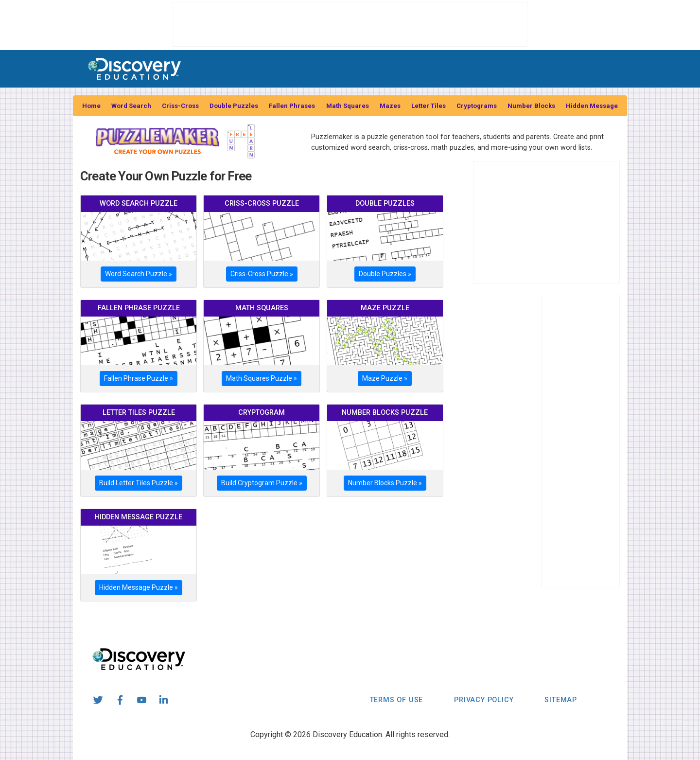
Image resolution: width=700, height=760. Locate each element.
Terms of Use (397, 700)
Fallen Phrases (292, 106)
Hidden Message (592, 106)
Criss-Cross (180, 106)
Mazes (390, 106)
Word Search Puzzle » (139, 274)
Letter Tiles (429, 106)
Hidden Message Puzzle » (139, 587)
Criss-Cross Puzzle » (262, 274)
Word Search (131, 106)
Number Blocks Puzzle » (385, 483)
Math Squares (348, 106)
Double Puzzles (234, 106)
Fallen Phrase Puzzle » (139, 378)
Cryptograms (477, 106)
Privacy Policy (484, 700)
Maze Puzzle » (385, 378)
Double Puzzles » (385, 274)
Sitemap (561, 700)
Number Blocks (531, 106)
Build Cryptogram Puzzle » (262, 483)
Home (91, 106)
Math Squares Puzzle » (262, 378)
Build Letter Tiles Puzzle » (139, 483)
